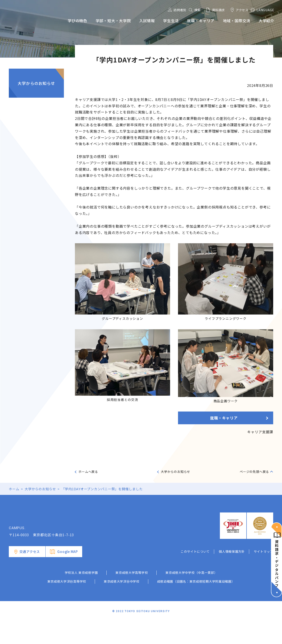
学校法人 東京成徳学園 (81, 595)
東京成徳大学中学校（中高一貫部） (191, 595)
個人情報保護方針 (232, 574)
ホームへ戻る (88, 472)
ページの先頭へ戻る (254, 472)
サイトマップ (263, 574)
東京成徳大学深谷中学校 (122, 604)
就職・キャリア (224, 418)
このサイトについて (195, 574)
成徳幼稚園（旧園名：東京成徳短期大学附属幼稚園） (196, 604)
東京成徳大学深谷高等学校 (67, 604)
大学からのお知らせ (36, 83)
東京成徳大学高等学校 (132, 595)
